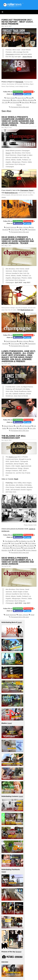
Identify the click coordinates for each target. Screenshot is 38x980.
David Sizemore (11, 227)
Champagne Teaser (27, 190)
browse (18, 952)
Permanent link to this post (20, 107)
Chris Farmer (15, 230)
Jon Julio (5, 102)
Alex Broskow (29, 100)
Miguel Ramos (9, 426)
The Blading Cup (10, 541)
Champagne (10, 54)
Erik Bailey (6, 548)
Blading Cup (13, 457)
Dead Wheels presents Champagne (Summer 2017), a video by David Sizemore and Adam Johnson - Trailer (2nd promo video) (18, 121)
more (20, 622)
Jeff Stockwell (15, 102)
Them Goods (11, 98)
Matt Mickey (25, 102)
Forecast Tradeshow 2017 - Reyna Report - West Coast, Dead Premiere (17, 22)
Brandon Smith (7, 550)
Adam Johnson (18, 100)
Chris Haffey (32, 543)
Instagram (29, 92)
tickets (4, 197)
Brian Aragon (8, 546)
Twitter (28, 94)
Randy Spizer (23, 428)
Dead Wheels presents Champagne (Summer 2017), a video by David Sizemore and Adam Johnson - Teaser (18, 240)
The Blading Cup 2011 (26, 541)
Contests (5, 543)
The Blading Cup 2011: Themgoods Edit (14, 437)
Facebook (19, 94)
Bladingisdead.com (11, 193)
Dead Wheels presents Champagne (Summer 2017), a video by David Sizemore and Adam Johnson (18, 561)
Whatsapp (19, 92)
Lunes (18, 426)
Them (23, 543)
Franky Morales (28, 548)
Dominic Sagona (31, 550)
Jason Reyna (27, 57)
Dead (30, 98)
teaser (8, 153)
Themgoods (19, 82)
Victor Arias (12, 428)
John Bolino (30, 546)
